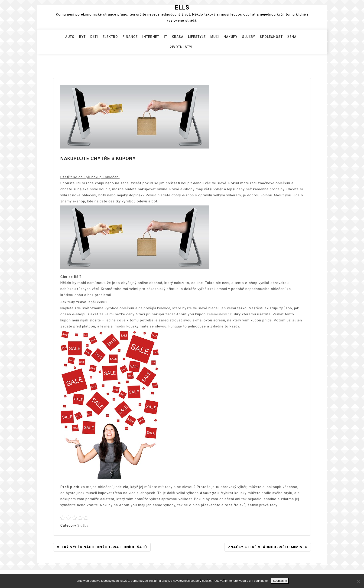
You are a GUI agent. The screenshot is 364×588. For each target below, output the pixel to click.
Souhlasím (280, 581)
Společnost (271, 37)
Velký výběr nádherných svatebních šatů (102, 547)
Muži (215, 37)
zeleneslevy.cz (219, 314)
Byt (82, 37)
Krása (178, 37)
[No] (358, 581)
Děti (94, 37)
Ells (182, 8)
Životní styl (182, 47)
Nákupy (231, 37)
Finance (130, 37)
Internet (151, 37)
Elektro (110, 37)
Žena (292, 37)
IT (166, 37)
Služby (249, 37)
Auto (70, 37)
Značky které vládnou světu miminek (268, 547)
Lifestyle (197, 37)
